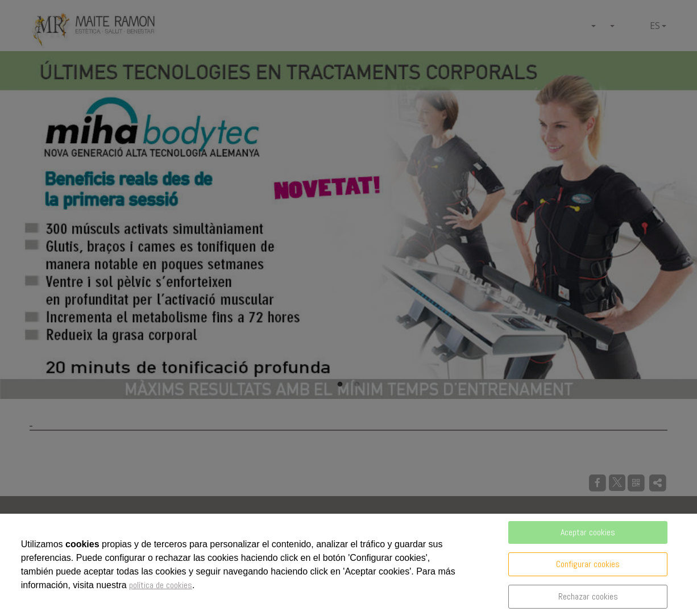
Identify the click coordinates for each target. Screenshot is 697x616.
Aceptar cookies (588, 532)
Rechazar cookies (588, 596)
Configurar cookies (588, 564)
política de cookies (161, 585)
